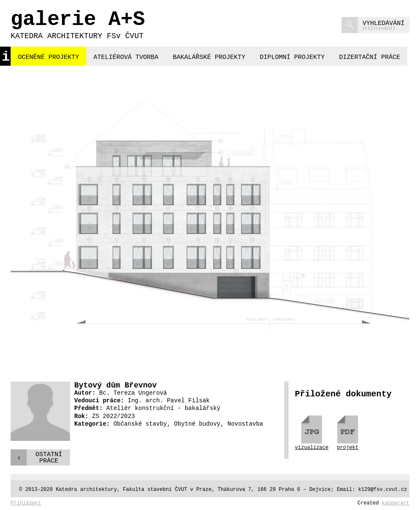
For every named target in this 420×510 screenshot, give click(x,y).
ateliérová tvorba (126, 57)
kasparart (396, 503)
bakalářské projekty (209, 57)
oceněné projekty (48, 57)
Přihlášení (26, 503)
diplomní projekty (292, 57)
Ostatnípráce (49, 458)
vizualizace (312, 447)
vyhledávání (373, 25)
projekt (347, 447)
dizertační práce (370, 57)
